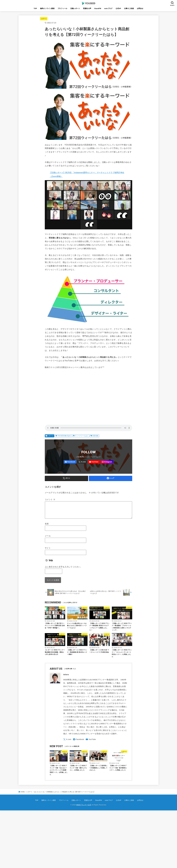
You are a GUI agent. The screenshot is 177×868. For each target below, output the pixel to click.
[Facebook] (70, 462)
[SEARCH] (172, 4)
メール (48, 539)
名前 (47, 527)
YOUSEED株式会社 (64, 436)
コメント (50, 499)
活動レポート (75, 8)
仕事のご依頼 (129, 8)
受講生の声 (87, 8)
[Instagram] (107, 462)
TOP (35, 8)
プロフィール (62, 8)
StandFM (98, 8)
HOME (23, 795)
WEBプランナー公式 (84, 808)
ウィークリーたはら (82, 436)
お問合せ (140, 8)
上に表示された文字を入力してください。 (64, 570)
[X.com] (82, 462)
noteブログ (108, 8)
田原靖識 (95, 436)
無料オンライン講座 (47, 8)
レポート (44, 19)
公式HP (118, 8)
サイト (48, 551)
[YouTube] (94, 462)
